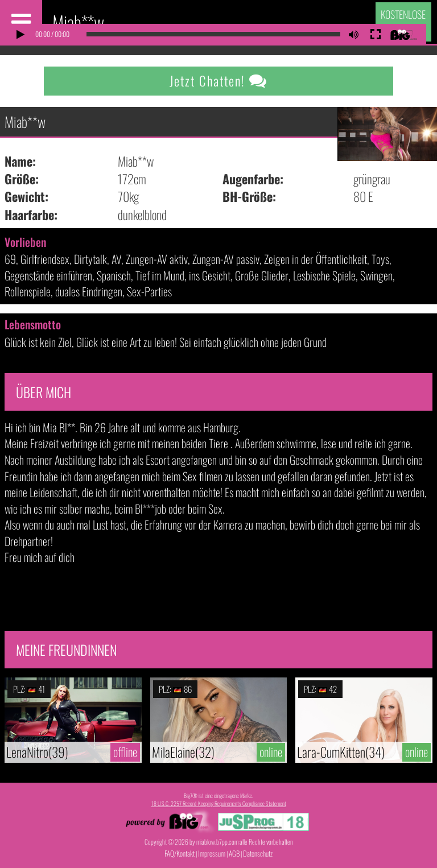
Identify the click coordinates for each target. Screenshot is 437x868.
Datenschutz (258, 853)
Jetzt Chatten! (218, 81)
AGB (234, 853)
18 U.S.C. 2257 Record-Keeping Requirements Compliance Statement (219, 804)
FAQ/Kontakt (180, 853)
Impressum (212, 853)
